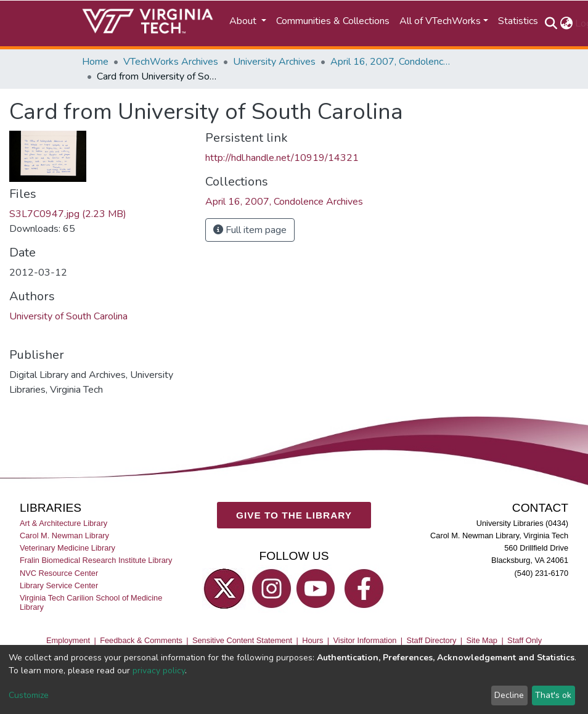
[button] (566, 23)
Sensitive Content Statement (242, 640)
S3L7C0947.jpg (68, 214)
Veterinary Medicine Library (67, 548)
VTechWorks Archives (171, 62)
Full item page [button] (250, 230)
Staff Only (525, 640)
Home (95, 62)
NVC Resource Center (59, 573)
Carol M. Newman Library (64, 535)
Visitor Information (365, 640)
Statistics (518, 21)
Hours (312, 640)
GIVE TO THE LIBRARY (294, 515)
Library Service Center (59, 585)
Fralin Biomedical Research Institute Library (96, 560)
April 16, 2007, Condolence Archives (392, 62)
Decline (509, 695)
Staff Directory (432, 640)
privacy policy (159, 671)
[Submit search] (551, 23)
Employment (68, 640)
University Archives (274, 62)
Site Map (482, 640)
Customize (29, 695)
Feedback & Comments (141, 640)
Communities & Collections (333, 21)
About (244, 21)
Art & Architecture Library (63, 523)
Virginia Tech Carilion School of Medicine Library (91, 602)
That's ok (553, 695)
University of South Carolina (68, 316)
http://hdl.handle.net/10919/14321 (282, 158)
